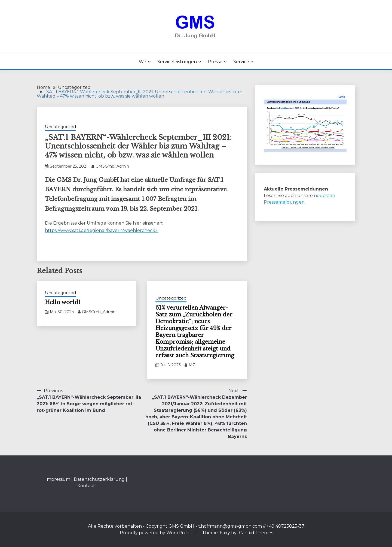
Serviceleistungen (177, 62)
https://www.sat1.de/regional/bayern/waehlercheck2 (101, 230)
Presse (215, 62)
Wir (143, 62)
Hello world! (62, 302)
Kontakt (86, 486)
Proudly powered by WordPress (156, 533)
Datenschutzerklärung (99, 479)
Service (241, 62)
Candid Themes (256, 533)
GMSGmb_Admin (112, 166)
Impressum (58, 479)
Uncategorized (60, 127)
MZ (192, 365)
